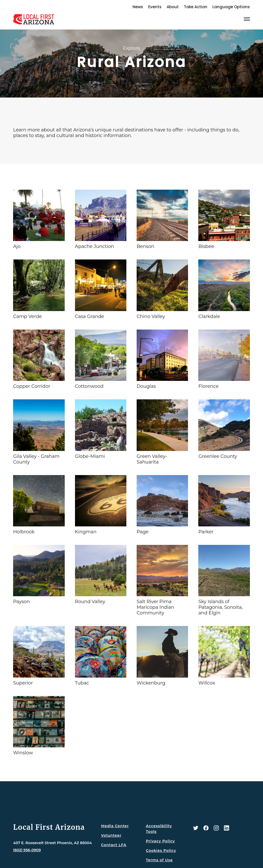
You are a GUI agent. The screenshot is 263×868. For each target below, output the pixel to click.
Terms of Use (159, 860)
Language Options (231, 7)
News (138, 7)
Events (155, 7)
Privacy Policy (160, 841)
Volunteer (111, 835)
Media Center (115, 826)
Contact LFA (114, 845)
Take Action (196, 7)
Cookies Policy (161, 851)
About (173, 7)
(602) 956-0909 (27, 850)
